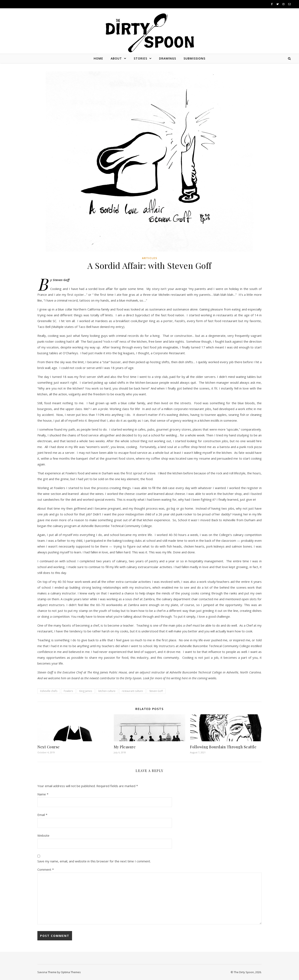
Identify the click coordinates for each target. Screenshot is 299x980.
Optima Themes (71, 972)
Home (98, 58)
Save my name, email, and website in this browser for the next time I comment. (94, 861)
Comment (46, 869)
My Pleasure (125, 747)
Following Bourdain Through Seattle (223, 747)
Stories (140, 58)
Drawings (168, 58)
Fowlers (68, 691)
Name (43, 794)
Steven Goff (156, 691)
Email (42, 815)
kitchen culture (107, 691)
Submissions (194, 58)
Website (43, 835)
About (116, 58)
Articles (150, 258)
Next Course (49, 747)
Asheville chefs (49, 691)
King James (86, 691)
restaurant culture (132, 691)
